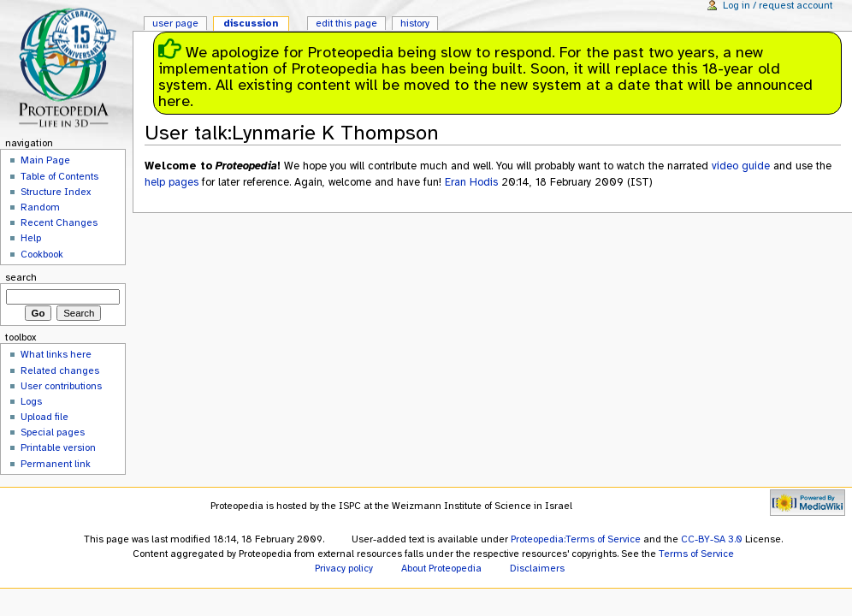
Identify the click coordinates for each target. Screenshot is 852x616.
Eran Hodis (471, 182)
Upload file (44, 417)
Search (21, 277)
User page (175, 23)
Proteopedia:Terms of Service (576, 539)
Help (31, 238)
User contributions (61, 386)
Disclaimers (537, 568)
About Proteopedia (441, 568)
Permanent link (56, 464)
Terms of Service (696, 554)
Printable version (58, 447)
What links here (56, 354)
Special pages (53, 432)
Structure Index (56, 192)
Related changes (60, 370)
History (415, 23)
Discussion (251, 23)
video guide (741, 166)
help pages (172, 182)
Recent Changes (59, 222)
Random (40, 207)
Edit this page (346, 23)
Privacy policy (344, 568)
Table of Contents (59, 176)
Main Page (45, 160)
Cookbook (42, 254)
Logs (31, 401)
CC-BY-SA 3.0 (712, 539)
